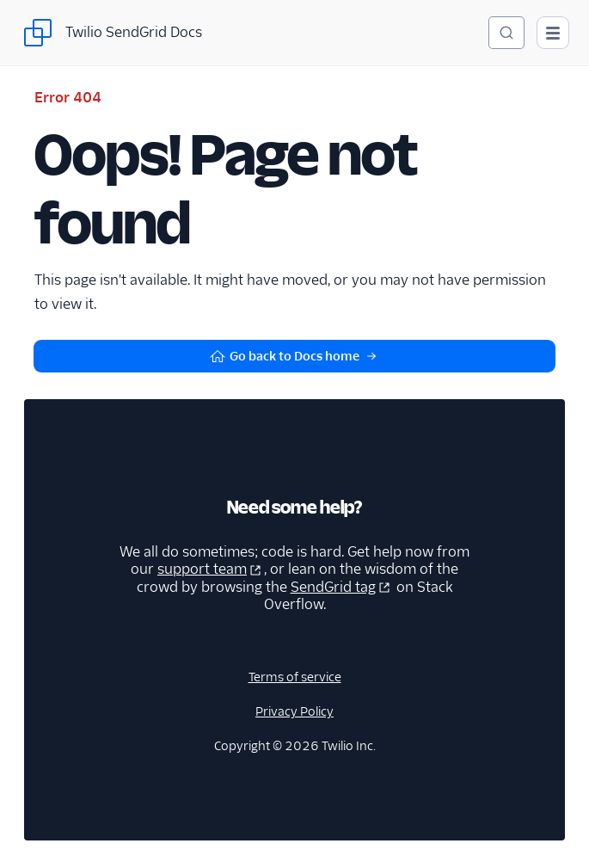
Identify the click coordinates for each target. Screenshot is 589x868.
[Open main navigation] (553, 33)
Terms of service (295, 677)
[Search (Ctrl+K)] (506, 33)
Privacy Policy (294, 711)
